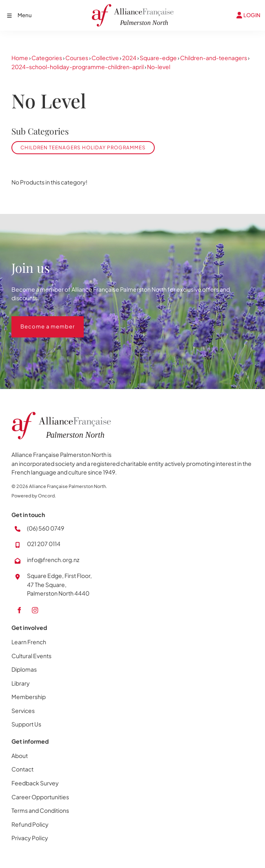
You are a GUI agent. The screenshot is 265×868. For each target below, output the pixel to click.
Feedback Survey (35, 783)
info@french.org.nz (53, 560)
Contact (22, 769)
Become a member (39, 320)
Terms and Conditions (40, 810)
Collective (105, 58)
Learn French (29, 642)
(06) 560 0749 (46, 528)
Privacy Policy (30, 838)
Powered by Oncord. (34, 496)
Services (23, 711)
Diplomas (24, 669)
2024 (129, 58)
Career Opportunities (40, 797)
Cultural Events (31, 656)
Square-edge (158, 58)
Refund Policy (30, 824)
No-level (159, 67)
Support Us (26, 724)
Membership (29, 697)
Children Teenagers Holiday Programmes (83, 147)
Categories (47, 58)
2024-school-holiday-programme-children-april (78, 67)
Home (20, 58)
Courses (77, 58)
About (20, 756)
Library (21, 683)
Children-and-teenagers (214, 58)
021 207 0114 (44, 544)
